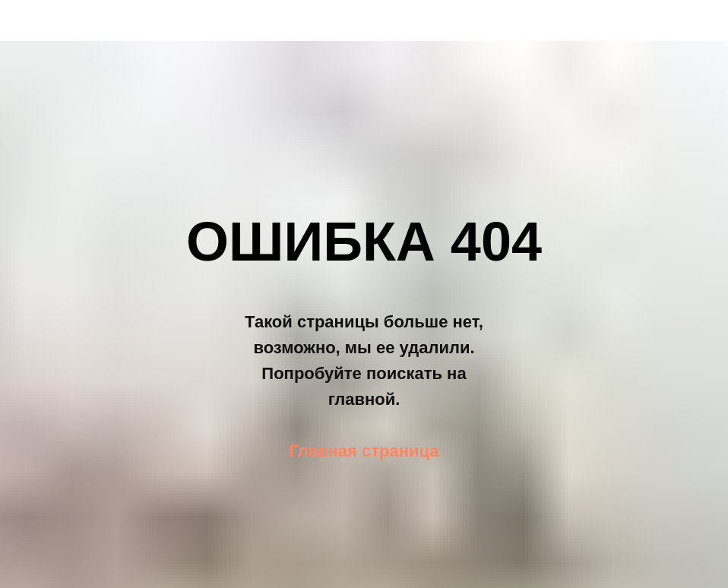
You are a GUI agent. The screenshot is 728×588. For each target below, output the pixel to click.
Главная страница (364, 451)
